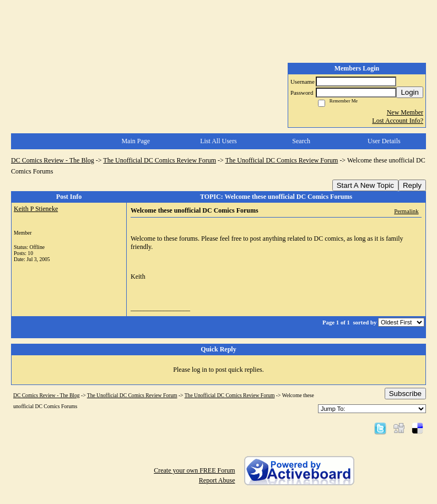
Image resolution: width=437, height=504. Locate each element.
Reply (412, 185)
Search (301, 141)
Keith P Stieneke (36, 209)
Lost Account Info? (398, 121)
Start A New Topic (365, 185)
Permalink (406, 211)
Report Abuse (217, 480)
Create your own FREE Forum (194, 470)
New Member (405, 112)
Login (410, 92)
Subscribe (405, 394)
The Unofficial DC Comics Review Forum (160, 160)
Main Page (136, 141)
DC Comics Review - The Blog (53, 160)
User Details (384, 141)
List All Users (218, 141)
